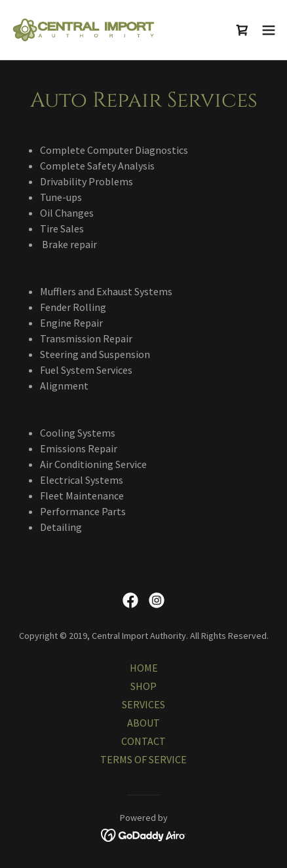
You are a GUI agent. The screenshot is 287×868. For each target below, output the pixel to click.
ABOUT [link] (143, 723)
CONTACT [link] (143, 741)
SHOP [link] (143, 686)
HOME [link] (144, 668)
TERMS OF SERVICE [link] (143, 759)
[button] (269, 30)
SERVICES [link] (143, 704)
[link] (84, 30)
